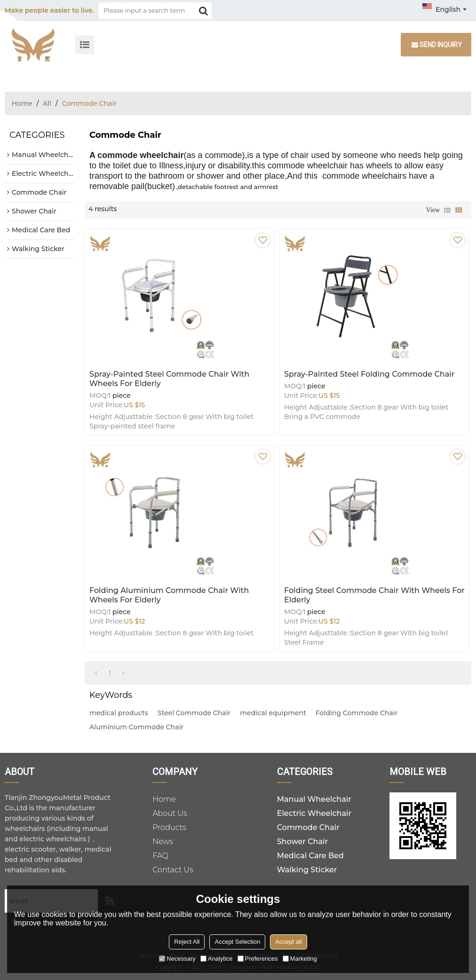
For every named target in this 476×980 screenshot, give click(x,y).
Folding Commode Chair (357, 713)
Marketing (300, 959)
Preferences (258, 959)
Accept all (288, 942)
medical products (119, 713)
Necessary (177, 959)
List (447, 210)
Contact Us (173, 870)
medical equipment (273, 713)
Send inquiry (441, 45)
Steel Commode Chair (194, 713)
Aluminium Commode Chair (136, 727)
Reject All (187, 942)
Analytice (217, 959)
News (163, 842)
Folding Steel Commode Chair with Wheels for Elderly (374, 595)
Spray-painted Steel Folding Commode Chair (369, 374)
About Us (170, 813)
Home (22, 103)
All (47, 103)
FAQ (160, 856)
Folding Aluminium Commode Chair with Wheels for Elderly (169, 595)
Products (169, 827)
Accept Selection (237, 942)
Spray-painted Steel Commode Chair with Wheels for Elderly (169, 379)
